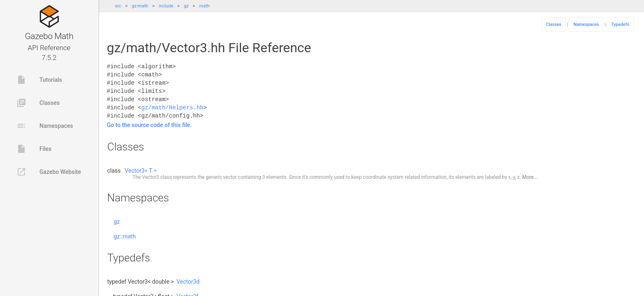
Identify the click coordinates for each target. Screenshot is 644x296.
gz (186, 6)
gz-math (140, 6)
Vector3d (188, 282)
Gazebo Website (49, 172)
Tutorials (39, 80)
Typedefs (620, 24)
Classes (38, 103)
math (204, 6)
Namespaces (45, 126)
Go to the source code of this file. (149, 125)
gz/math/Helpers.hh (172, 108)
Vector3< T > (141, 171)
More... (530, 177)
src (118, 6)
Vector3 (151, 177)
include (166, 6)
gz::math (125, 236)
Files (34, 149)
